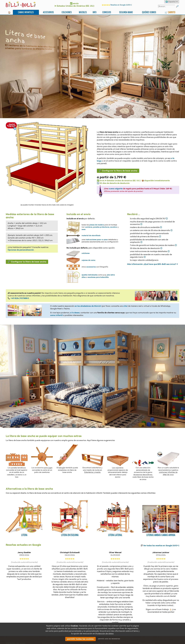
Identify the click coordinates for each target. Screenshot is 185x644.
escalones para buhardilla (98, 277)
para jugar (48, 468)
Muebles (83, 12)
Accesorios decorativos (143, 475)
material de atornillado (91, 235)
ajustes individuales (90, 275)
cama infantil (56, 315)
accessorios (91, 267)
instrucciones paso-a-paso (97, 239)
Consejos (107, 12)
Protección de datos (104, 634)
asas (84, 229)
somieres (89, 227)
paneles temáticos (18, 468)
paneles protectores (101, 227)
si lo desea (75, 313)
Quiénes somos (149, 12)
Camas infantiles (26, 12)
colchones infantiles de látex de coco (168, 473)
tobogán (62, 468)
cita (125, 306)
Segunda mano (126, 12)
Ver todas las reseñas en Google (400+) (161, 545)
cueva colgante (116, 189)
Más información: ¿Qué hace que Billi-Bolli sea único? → (152, 264)
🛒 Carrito (170, 12)
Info (95, 12)
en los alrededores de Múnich (88, 306)
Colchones (67, 12)
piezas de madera (97, 225)
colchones (86, 253)
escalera (114, 227)
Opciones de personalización (21, 250)
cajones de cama (88, 260)
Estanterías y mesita (92, 472)
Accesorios (48, 12)
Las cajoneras (118, 468)
